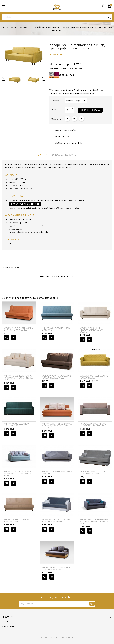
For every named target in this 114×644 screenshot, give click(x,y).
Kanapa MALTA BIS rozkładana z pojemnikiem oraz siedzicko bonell (95, 521)
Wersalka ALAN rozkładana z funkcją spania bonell (56, 377)
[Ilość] (68, 110)
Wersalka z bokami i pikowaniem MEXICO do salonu (91, 330)
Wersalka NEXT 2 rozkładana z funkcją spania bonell (18, 329)
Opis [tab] (40, 155)
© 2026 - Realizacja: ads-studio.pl (57, 637)
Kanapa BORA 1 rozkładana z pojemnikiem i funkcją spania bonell (18, 378)
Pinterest (81, 119)
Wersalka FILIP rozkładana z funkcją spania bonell (94, 473)
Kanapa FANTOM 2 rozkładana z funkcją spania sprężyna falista (57, 426)
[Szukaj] (57, 17)
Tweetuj (74, 119)
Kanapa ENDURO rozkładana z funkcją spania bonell (57, 568)
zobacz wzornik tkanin (25, 204)
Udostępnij (67, 119)
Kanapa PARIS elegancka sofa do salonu (56, 329)
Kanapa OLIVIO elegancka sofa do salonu (57, 473)
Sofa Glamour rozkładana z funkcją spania (94, 377)
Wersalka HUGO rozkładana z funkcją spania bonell (57, 521)
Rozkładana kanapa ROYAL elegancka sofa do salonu (93, 425)
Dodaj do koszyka (90, 110)
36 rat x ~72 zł (62, 75)
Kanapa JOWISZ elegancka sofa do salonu (17, 425)
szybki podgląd (14, 338)
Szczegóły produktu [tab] (63, 155)
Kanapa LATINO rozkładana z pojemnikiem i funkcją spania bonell (18, 474)
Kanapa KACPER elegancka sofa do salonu (17, 521)
